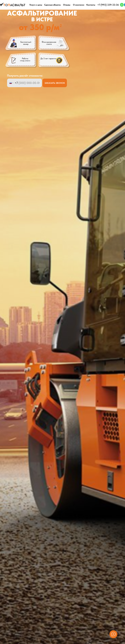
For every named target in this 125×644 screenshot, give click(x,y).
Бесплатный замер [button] (26, 43)
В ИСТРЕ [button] (42, 19)
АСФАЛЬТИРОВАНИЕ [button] (42, 13)
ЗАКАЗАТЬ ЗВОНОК (55, 83)
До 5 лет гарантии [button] (49, 58)
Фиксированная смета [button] (49, 43)
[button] (54, 60)
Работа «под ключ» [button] (25, 59)
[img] (122, 5)
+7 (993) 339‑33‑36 (108, 5)
